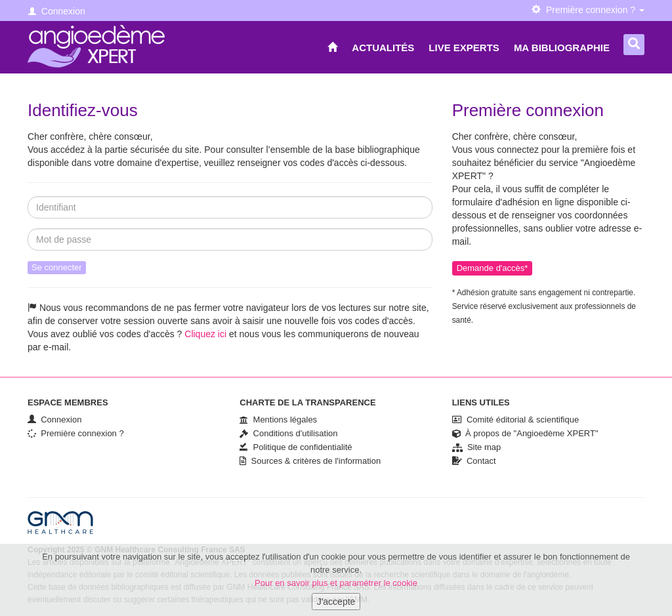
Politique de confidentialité (296, 447)
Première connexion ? (76, 433)
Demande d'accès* (493, 268)
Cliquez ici (205, 334)
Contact (474, 461)
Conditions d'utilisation (288, 433)
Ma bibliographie (562, 48)
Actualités (383, 48)
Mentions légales (278, 420)
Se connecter (57, 267)
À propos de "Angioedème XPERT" (525, 433)
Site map (477, 447)
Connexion (57, 11)
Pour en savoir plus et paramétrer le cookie (336, 589)
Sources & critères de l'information (310, 461)
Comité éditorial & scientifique (515, 420)
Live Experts (464, 48)
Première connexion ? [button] (588, 10)
